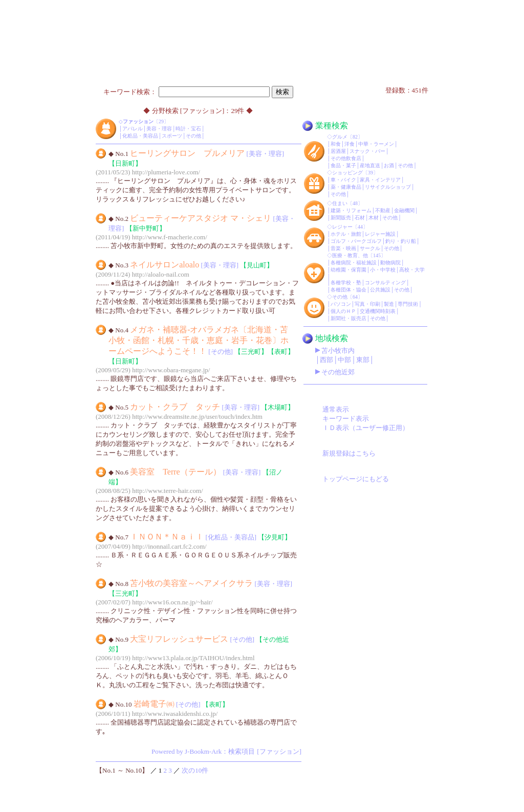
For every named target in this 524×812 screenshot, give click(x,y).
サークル (370, 248)
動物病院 (390, 263)
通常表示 (336, 409)
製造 (389, 304)
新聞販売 (341, 218)
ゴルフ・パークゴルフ (356, 241)
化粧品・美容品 (140, 136)
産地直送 (370, 165)
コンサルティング (385, 283)
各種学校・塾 (346, 283)
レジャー (342, 227)
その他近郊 (338, 372)
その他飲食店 (346, 158)
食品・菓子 (343, 165)
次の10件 (195, 770)
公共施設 (380, 290)
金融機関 (404, 210)
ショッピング (347, 173)
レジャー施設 (380, 234)
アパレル (133, 129)
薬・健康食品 (346, 187)
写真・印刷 (367, 304)
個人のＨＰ (343, 311)
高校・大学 (412, 270)
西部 (326, 360)
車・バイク (343, 180)
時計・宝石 (188, 129)
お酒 (389, 165)
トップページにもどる (356, 479)
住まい (340, 203)
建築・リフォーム (351, 210)
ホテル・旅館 (346, 234)
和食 (336, 144)
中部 (344, 360)
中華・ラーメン (376, 144)
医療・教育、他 (350, 255)
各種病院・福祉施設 (354, 263)
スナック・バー (367, 151)
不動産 (383, 210)
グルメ (340, 137)
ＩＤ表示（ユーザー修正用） (366, 428)
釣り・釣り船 (401, 241)
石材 (360, 218)
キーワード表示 (346, 419)
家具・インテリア (380, 180)
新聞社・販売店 (348, 318)
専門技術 (408, 304)
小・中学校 (383, 270)
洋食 (350, 144)
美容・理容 (159, 129)
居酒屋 (338, 151)
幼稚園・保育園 (348, 270)
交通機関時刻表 (378, 311)
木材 (374, 218)
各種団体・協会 (348, 290)
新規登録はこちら (349, 453)
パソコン (341, 304)
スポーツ (172, 136)
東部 (363, 360)
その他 (193, 136)
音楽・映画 (343, 248)
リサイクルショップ (388, 187)
